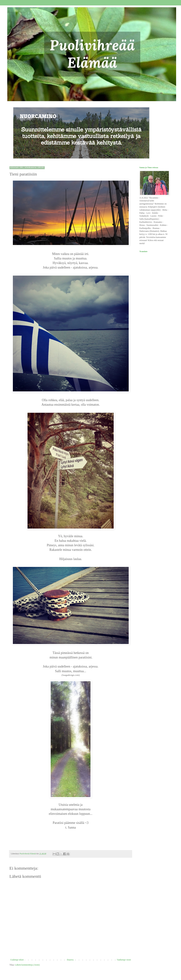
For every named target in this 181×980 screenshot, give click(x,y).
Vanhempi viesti (124, 960)
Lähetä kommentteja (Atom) (27, 965)
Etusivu (70, 960)
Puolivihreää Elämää (16, 12)
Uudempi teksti (17, 960)
